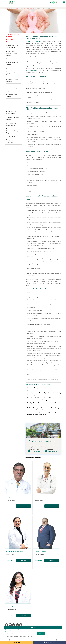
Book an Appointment (49, 642)
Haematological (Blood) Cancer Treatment (11, 74)
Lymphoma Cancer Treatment (12, 81)
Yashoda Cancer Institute (12, 36)
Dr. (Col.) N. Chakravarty (40, 552)
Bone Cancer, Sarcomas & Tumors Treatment (11, 53)
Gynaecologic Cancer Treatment (13, 118)
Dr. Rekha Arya (10, 606)
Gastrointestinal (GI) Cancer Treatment (12, 46)
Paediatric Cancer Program (12, 96)
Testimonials (11, 136)
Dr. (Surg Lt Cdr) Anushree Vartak (15, 552)
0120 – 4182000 (51, 451)
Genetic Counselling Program (12, 90)
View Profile (10, 506)
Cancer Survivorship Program (12, 64)
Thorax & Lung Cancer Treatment (11, 124)
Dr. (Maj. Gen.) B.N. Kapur (12, 497)
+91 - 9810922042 (35, 451)
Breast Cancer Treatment (11, 41)
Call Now (16, 642)
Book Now (23, 506)
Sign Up (41, 633)
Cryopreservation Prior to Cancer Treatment (12, 106)
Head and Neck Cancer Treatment (11, 113)
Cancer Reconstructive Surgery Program (12, 131)
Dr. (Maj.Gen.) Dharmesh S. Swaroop (43, 497)
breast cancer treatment (32, 71)
